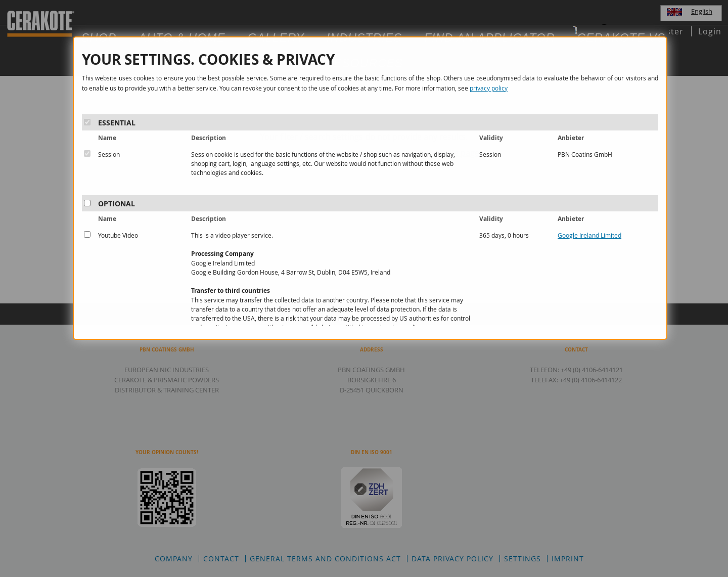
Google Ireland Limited (589, 235)
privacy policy (489, 88)
